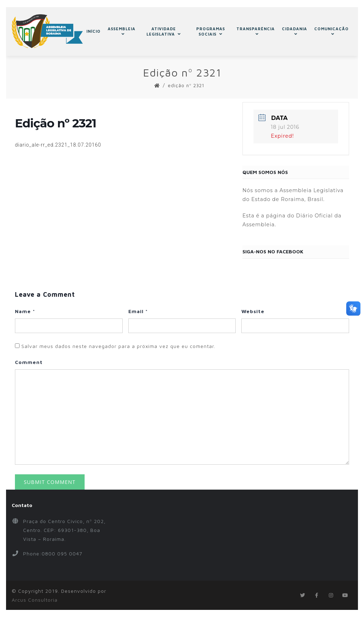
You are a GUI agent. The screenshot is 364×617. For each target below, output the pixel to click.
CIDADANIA (295, 31)
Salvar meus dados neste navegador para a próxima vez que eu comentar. (118, 346)
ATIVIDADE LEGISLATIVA (164, 31)
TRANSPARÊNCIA (256, 31)
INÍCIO (93, 31)
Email (138, 311)
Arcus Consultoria (35, 600)
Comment (29, 362)
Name (25, 311)
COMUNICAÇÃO (331, 31)
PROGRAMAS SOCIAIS (211, 31)
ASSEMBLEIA (122, 31)
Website (253, 311)
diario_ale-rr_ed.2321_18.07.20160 (58, 145)
